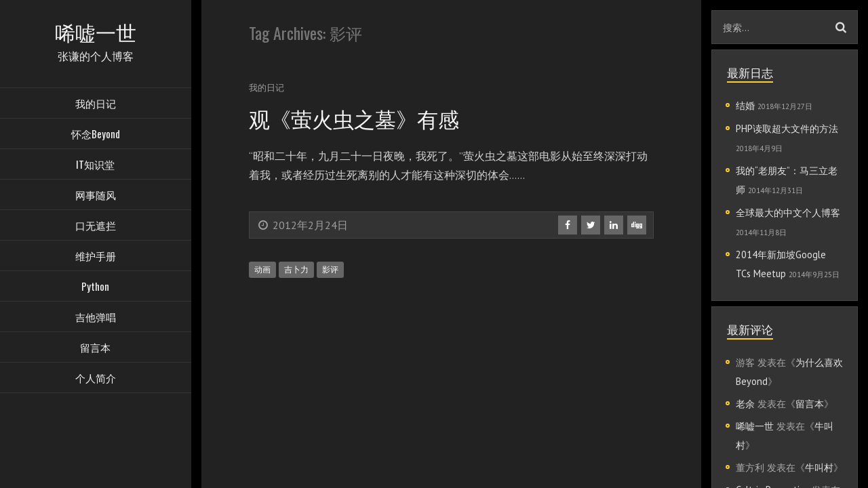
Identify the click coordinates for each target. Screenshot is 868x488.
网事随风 (96, 197)
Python (95, 288)
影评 (330, 269)
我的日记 (96, 105)
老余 (745, 404)
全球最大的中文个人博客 (788, 212)
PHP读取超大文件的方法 (787, 128)
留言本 (95, 349)
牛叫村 (819, 467)
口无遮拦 (96, 227)
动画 (262, 269)
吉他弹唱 (96, 319)
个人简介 (96, 380)
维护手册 (96, 258)
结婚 (745, 105)
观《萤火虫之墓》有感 (357, 118)
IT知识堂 (95, 166)
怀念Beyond (96, 136)
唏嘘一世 (755, 426)
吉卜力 (296, 269)
